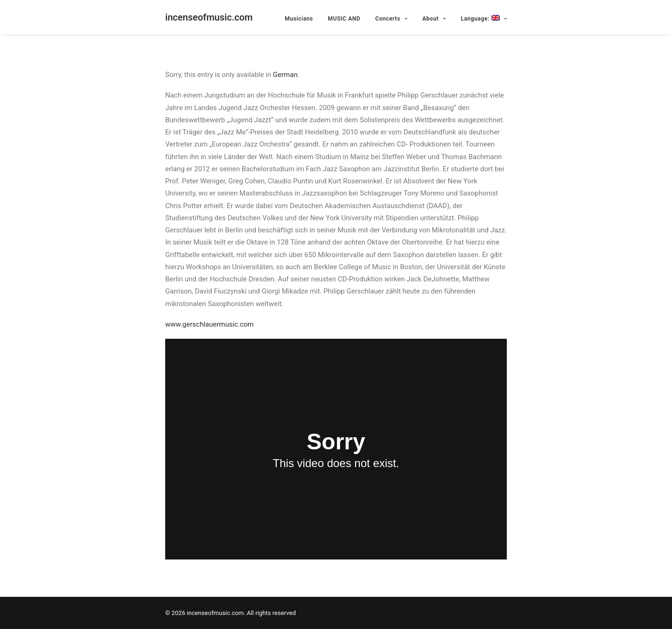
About (434, 19)
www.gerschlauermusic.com (209, 324)
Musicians (299, 19)
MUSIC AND (344, 19)
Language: (484, 18)
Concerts (391, 19)
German (285, 75)
